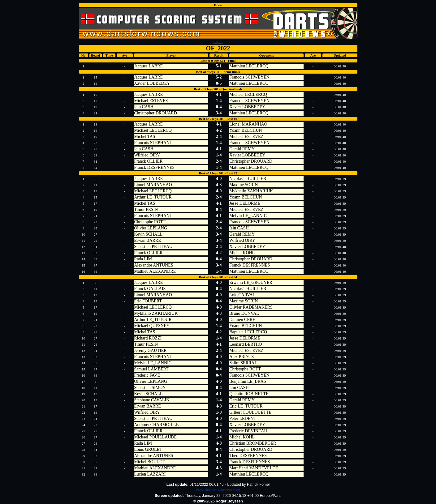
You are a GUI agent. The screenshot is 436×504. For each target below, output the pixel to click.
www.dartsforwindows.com (218, 490)
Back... (218, 42)
